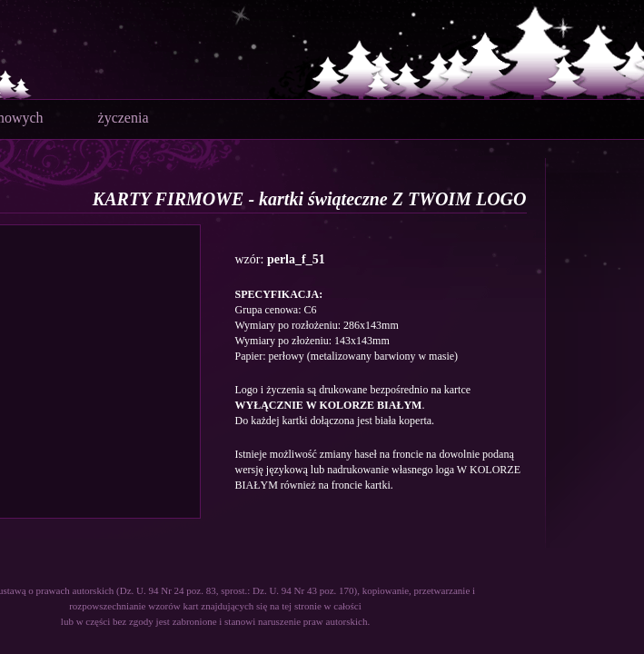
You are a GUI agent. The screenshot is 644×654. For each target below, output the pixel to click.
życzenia (124, 118)
